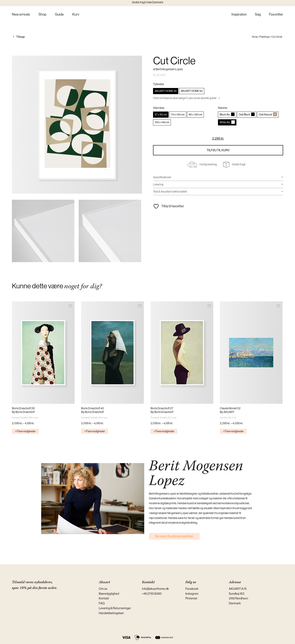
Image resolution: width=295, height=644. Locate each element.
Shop (42, 15)
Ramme (223, 108)
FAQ (102, 603)
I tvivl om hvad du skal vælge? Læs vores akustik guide (185, 98)
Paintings (265, 37)
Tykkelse (158, 84)
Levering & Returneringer (115, 608)
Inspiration (239, 15)
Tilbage (20, 37)
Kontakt (104, 598)
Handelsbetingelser (111, 613)
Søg (258, 15)
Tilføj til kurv (218, 150)
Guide (59, 15)
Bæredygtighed (109, 594)
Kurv (76, 15)
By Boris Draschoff (23, 412)
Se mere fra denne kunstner (174, 536)
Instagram (192, 594)
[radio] (166, 91)
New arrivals (21, 15)
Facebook (192, 589)
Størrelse (159, 108)
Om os (103, 589)
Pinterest (191, 598)
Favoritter (276, 15)
